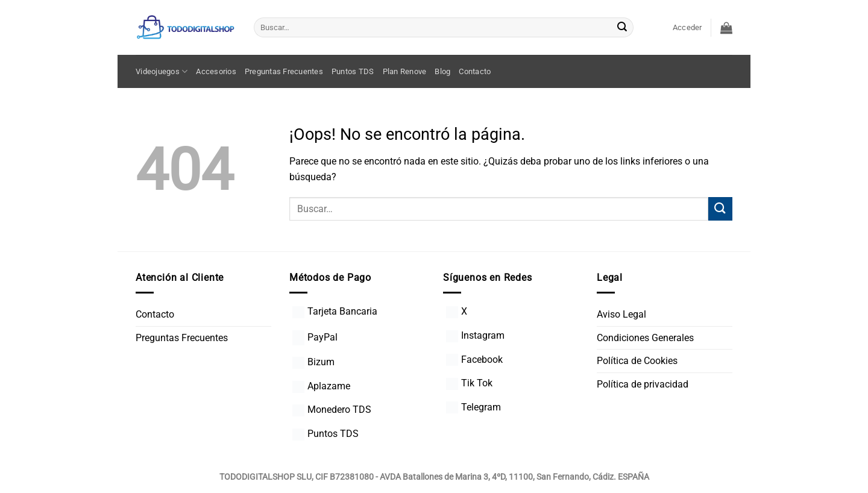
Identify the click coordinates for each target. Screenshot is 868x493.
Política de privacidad (643, 384)
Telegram (473, 407)
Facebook (474, 360)
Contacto (475, 71)
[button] (687, 28)
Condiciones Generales (645, 338)
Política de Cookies (637, 361)
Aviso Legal (621, 314)
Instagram (475, 335)
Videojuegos (162, 71)
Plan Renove (405, 71)
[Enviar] (622, 28)
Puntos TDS (353, 71)
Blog (442, 71)
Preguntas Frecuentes (284, 71)
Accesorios (216, 71)
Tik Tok (469, 383)
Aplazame (321, 386)
